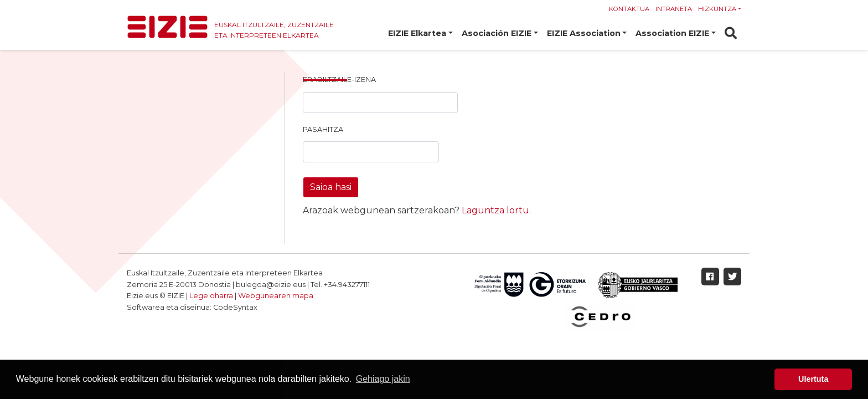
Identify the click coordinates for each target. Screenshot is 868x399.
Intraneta (674, 9)
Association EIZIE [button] (672, 33)
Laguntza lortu (495, 210)
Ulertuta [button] (813, 379)
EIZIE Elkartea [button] (417, 33)
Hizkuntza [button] (717, 9)
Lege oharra (211, 296)
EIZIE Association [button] (584, 33)
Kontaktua (629, 9)
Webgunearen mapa (276, 296)
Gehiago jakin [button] (383, 379)
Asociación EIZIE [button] (497, 33)
